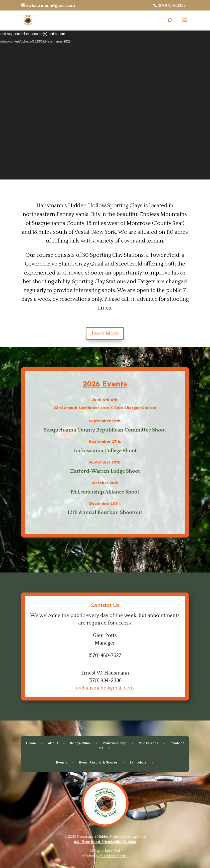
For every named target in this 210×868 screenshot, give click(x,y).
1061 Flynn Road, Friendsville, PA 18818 (105, 842)
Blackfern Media (113, 856)
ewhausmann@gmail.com (105, 688)
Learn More (105, 333)
